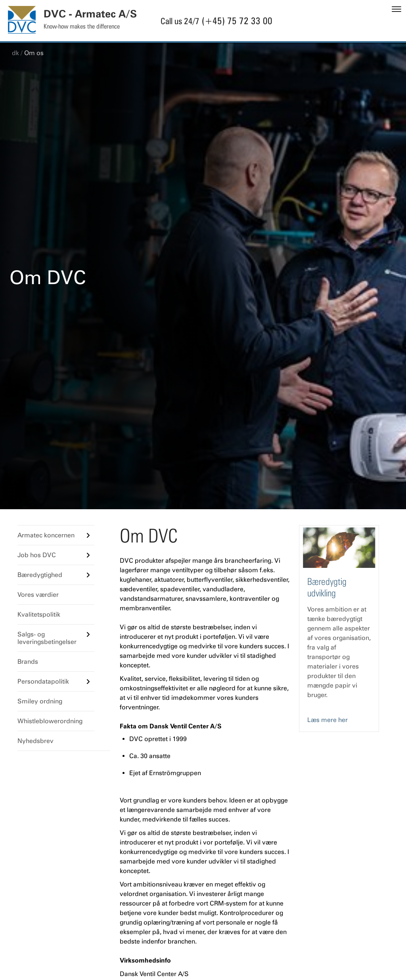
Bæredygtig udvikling (327, 587)
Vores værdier (38, 595)
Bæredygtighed (40, 575)
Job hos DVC (37, 555)
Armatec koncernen (46, 535)
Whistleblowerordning (50, 721)
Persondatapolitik (43, 681)
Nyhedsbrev (35, 741)
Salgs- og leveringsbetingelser (47, 638)
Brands (28, 662)
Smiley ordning (40, 701)
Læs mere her (327, 720)
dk (15, 53)
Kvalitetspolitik (39, 614)
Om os (34, 53)
